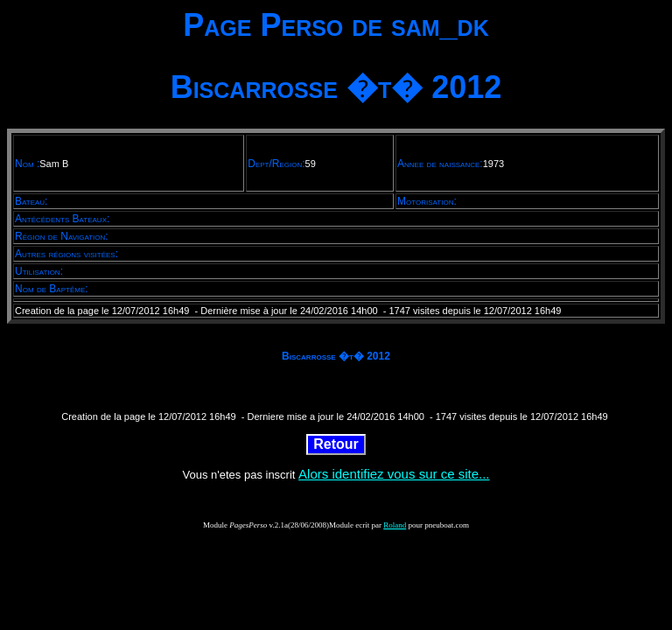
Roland (395, 525)
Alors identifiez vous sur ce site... (394, 474)
